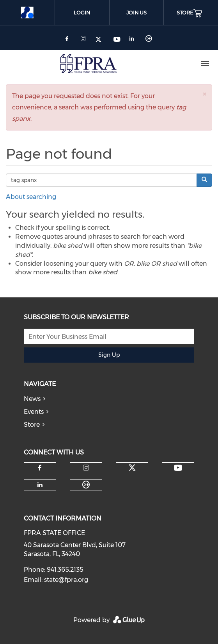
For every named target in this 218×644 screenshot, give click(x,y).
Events (34, 412)
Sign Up (109, 355)
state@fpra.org (66, 580)
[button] (204, 94)
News (32, 399)
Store (32, 425)
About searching (31, 197)
